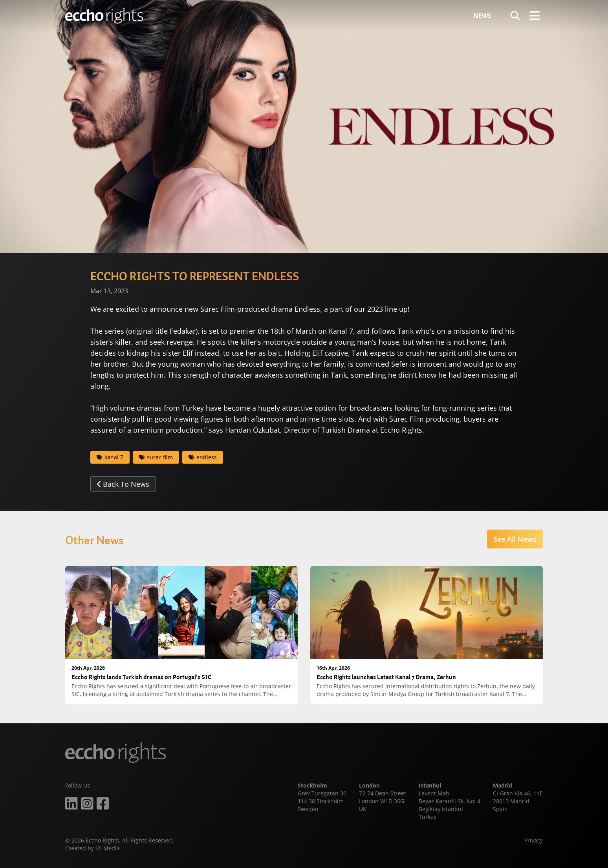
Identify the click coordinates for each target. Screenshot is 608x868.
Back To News (123, 484)
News (482, 16)
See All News (515, 539)
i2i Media (108, 848)
